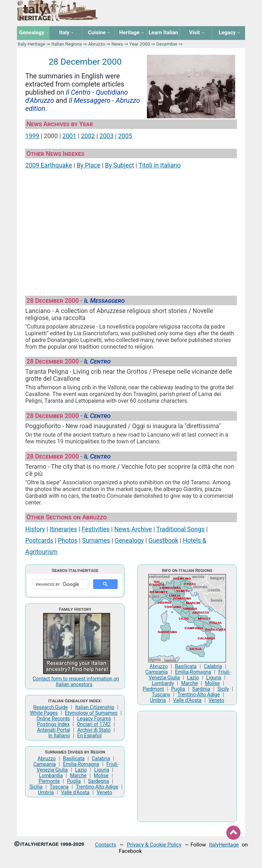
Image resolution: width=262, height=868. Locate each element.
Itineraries (63, 529)
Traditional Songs (180, 529)
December (167, 44)
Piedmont (153, 689)
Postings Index (53, 724)
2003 (107, 136)
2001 (70, 136)
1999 (32, 136)
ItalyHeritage (224, 845)
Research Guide (50, 707)
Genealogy (129, 541)
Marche (78, 775)
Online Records (53, 719)
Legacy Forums (94, 719)
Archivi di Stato (94, 730)
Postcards (39, 541)
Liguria (102, 770)
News (117, 44)
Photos (68, 541)
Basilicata (74, 758)
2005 (125, 136)
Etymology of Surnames (91, 713)
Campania (44, 764)
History (35, 529)
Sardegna (98, 781)
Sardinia (201, 689)
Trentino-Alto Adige (97, 787)
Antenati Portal (54, 730)
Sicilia (36, 787)
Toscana (59, 787)
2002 (88, 136)
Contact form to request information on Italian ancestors (76, 681)
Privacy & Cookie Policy (154, 845)
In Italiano (59, 736)
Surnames (96, 541)
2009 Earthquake (49, 165)
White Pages (44, 713)
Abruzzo (97, 44)
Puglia (74, 781)
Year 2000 (140, 44)
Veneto (105, 792)
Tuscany (161, 695)
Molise (101, 775)
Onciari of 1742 (94, 724)
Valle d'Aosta (75, 792)
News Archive (133, 529)
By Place (88, 165)
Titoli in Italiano (160, 165)
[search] (59, 584)
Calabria (101, 758)
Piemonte (49, 781)
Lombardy (163, 683)
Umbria (46, 792)
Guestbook (163, 541)
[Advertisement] (131, 230)
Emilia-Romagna (81, 764)
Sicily (223, 689)
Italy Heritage (31, 44)
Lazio (81, 770)
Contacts (106, 845)
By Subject (119, 165)
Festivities (96, 529)
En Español (90, 736)
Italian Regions (67, 44)
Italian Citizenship (95, 707)
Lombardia (51, 775)
